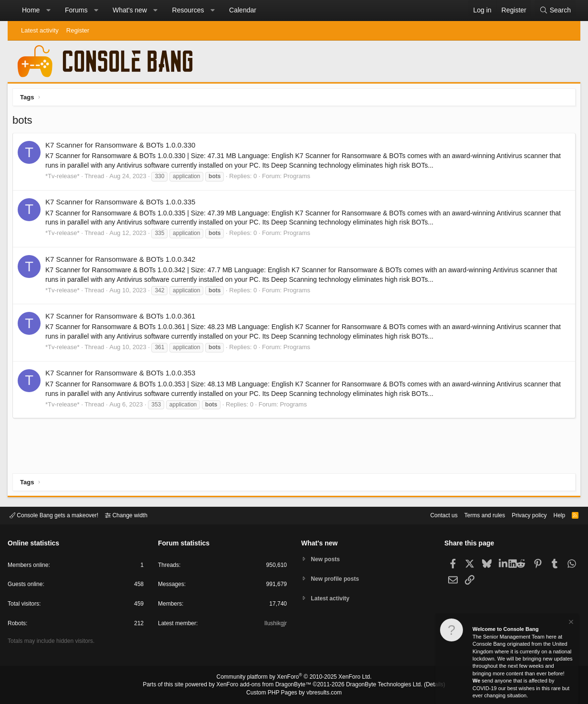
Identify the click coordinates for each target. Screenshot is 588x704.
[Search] (555, 11)
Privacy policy (521, 515)
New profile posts (337, 579)
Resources (188, 10)
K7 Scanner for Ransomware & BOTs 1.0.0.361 (123, 318)
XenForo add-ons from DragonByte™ (266, 685)
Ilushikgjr (275, 625)
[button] (48, 11)
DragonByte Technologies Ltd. (377, 685)
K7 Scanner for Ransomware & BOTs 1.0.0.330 (123, 147)
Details (423, 685)
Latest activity (40, 30)
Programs (299, 178)
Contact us (429, 515)
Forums (76, 10)
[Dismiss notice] (570, 623)
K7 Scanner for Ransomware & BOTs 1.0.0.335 (123, 204)
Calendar (243, 10)
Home (31, 10)
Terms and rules (473, 515)
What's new (130, 10)
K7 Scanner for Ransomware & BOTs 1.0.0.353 (123, 375)
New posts (327, 559)
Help (553, 515)
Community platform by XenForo (294, 678)
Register (78, 30)
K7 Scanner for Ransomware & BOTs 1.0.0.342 (123, 261)
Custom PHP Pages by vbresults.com (294, 693)
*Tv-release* (65, 178)
